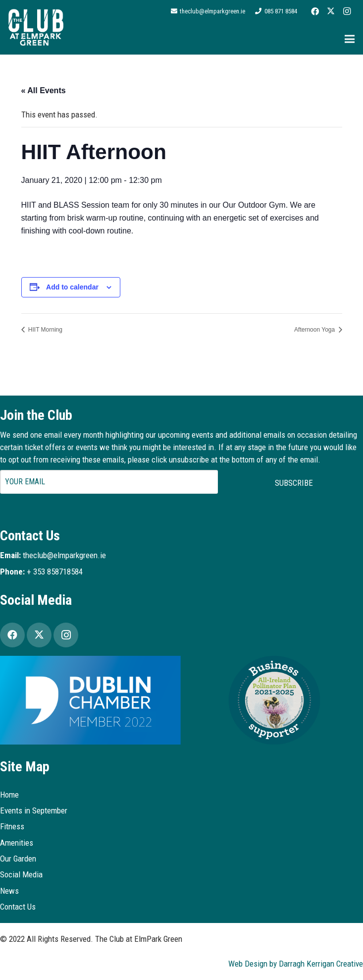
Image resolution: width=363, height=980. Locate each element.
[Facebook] (315, 11)
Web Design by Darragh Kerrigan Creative (296, 964)
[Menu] (349, 39)
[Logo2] (36, 27)
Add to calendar (72, 287)
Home (9, 795)
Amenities (17, 843)
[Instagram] (347, 11)
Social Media (21, 874)
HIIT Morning (45, 330)
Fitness (12, 826)
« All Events (44, 90)
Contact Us (18, 907)
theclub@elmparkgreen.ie (64, 555)
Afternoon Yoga (315, 330)
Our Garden (18, 859)
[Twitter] (331, 11)
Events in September (34, 810)
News (9, 891)
